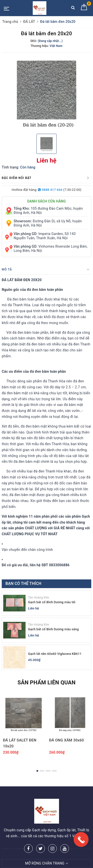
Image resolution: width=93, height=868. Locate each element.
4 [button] (54, 771)
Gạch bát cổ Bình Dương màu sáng (53, 629)
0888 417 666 (50, 190)
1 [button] (37, 771)
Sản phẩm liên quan (46, 683)
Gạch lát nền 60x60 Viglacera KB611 (55, 654)
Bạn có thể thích (23, 584)
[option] (46, 93)
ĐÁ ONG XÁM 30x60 (66, 740)
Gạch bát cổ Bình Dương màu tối (52, 602)
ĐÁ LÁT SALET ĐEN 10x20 (20, 743)
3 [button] (48, 771)
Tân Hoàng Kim (39, 598)
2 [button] (42, 771)
